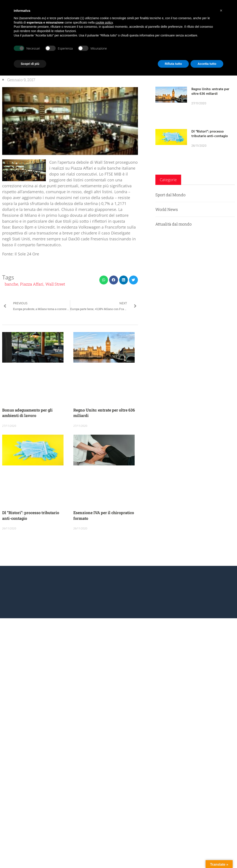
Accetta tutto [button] (207, 64)
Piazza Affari (32, 284)
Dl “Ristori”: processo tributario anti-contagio (210, 133)
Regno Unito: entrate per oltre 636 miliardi (210, 91)
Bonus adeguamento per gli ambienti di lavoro (27, 413)
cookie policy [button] (104, 22)
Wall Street (55, 284)
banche (11, 284)
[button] (104, 280)
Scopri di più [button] (30, 64)
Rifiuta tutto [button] (173, 64)
